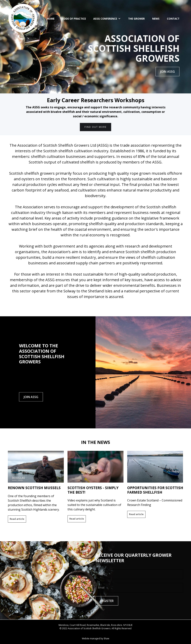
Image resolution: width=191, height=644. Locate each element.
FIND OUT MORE (95, 127)
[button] (107, 19)
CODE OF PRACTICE (74, 19)
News (156, 19)
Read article (17, 519)
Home (51, 19)
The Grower (136, 19)
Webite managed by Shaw (95, 638)
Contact (173, 19)
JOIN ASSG (167, 72)
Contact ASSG (96, 632)
